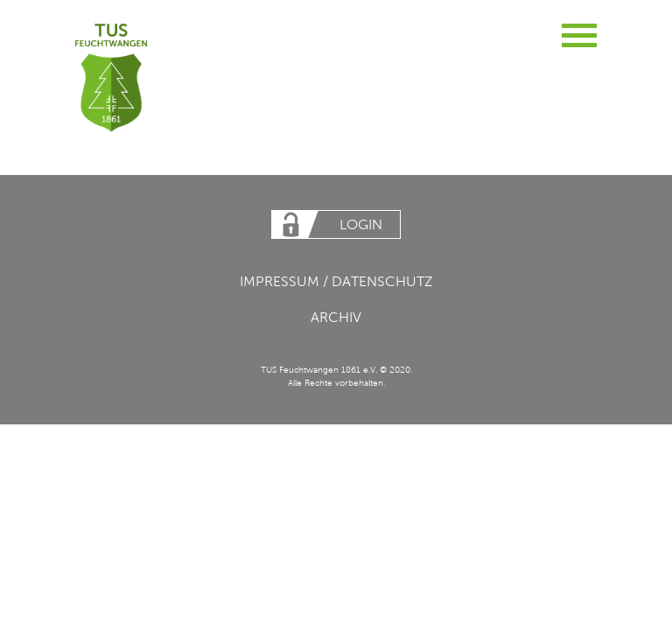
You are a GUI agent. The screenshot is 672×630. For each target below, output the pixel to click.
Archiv (336, 317)
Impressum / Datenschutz (336, 281)
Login (361, 224)
